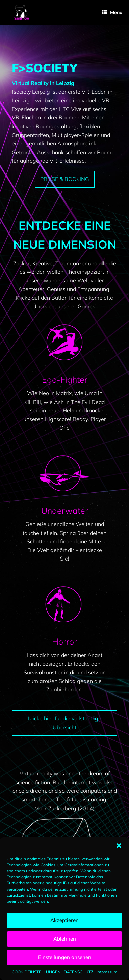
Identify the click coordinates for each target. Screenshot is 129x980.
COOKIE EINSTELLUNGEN (36, 972)
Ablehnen (65, 939)
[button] (119, 846)
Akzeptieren (64, 920)
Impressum (107, 972)
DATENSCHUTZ (79, 972)
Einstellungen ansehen (65, 957)
